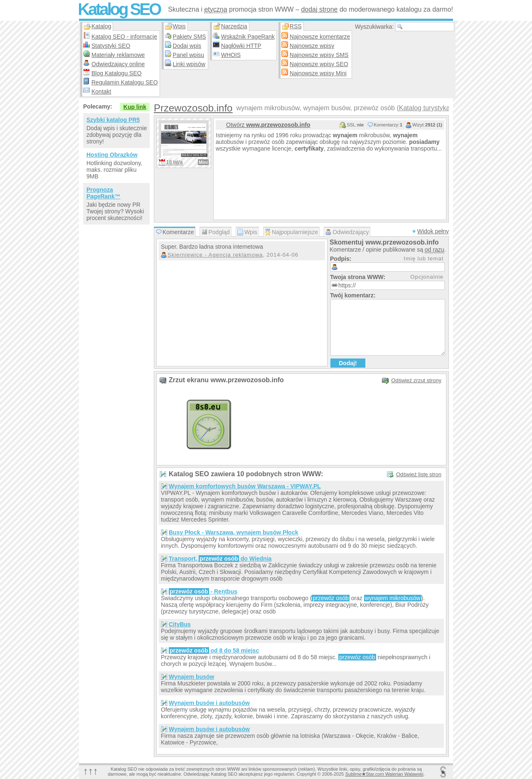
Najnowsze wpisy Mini (318, 73)
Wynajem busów (191, 677)
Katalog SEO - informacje (124, 37)
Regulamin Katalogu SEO (125, 82)
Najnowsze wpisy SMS (319, 55)
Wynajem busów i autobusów (209, 703)
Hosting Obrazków (112, 155)
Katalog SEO (119, 9)
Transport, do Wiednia (220, 559)
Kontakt (101, 92)
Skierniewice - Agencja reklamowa (215, 255)
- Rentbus (203, 591)
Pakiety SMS (190, 37)
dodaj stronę (319, 9)
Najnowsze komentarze (320, 37)
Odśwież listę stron (419, 474)
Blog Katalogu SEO (117, 73)
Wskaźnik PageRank (248, 37)
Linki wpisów (189, 64)
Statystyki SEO (111, 46)
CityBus (180, 624)
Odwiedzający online (118, 64)
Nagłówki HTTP (241, 46)
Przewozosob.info (193, 108)
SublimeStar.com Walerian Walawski (384, 774)
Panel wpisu (189, 55)
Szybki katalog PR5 (113, 120)
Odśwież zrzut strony (416, 380)
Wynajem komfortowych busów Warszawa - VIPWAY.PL (245, 486)
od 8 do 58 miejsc (214, 650)
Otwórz (268, 125)
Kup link (135, 107)
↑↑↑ (91, 771)
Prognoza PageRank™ (103, 193)
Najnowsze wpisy (312, 46)
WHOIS (231, 55)
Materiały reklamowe (118, 55)
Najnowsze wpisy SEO (319, 64)
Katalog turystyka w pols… (438, 108)
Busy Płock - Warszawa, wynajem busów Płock (233, 532)
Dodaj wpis (187, 46)
